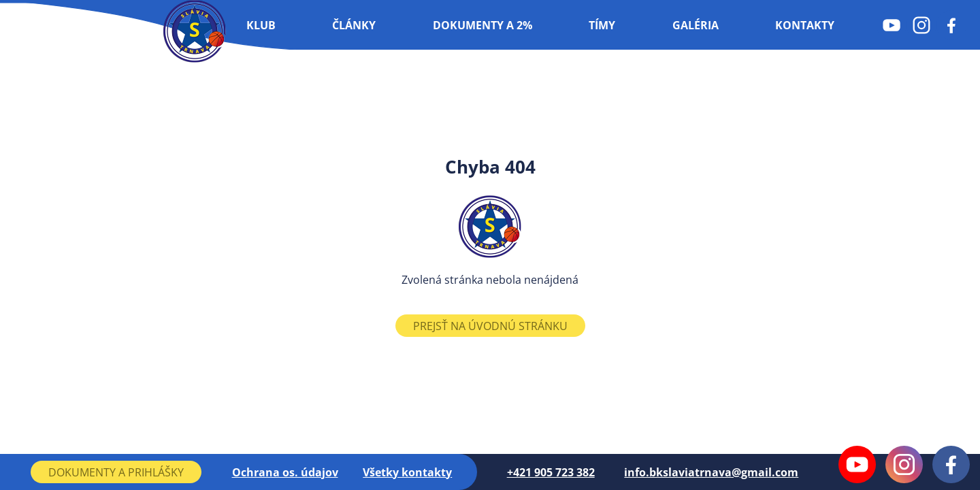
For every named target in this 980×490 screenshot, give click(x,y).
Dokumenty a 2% (483, 25)
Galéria (696, 25)
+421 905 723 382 (551, 472)
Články (354, 25)
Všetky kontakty (407, 472)
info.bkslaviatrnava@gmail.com (711, 472)
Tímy (602, 25)
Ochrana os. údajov (285, 472)
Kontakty (805, 25)
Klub (261, 25)
